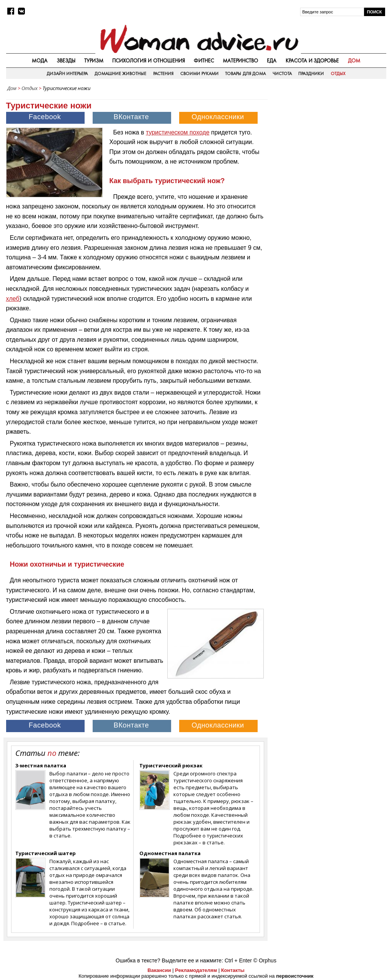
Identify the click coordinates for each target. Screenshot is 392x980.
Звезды (66, 61)
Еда (272, 61)
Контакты (233, 970)
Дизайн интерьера (67, 74)
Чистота (282, 74)
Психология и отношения (149, 61)
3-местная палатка (41, 765)
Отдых (338, 74)
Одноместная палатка (170, 853)
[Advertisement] (329, 143)
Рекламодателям (196, 970)
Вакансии (159, 970)
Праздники (311, 74)
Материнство (240, 61)
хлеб (13, 299)
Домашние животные (120, 74)
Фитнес (204, 61)
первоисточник (295, 976)
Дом (354, 61)
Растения (163, 74)
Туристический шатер (46, 853)
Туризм (94, 61)
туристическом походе (178, 132)
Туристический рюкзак (171, 765)
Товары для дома (245, 74)
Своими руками (199, 74)
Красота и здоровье (312, 61)
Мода (40, 61)
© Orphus (265, 960)
